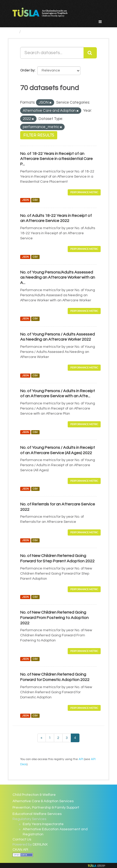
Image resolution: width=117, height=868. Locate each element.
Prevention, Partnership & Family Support (46, 808)
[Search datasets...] (52, 53)
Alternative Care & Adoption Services (43, 801)
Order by (27, 70)
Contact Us (22, 839)
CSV (35, 200)
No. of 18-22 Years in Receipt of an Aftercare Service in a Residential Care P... (56, 159)
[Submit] (90, 53)
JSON (25, 200)
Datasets (33, 32)
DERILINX (40, 845)
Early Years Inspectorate (43, 824)
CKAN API (20, 850)
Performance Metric (84, 192)
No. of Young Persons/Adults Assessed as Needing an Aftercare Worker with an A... (58, 278)
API (81, 759)
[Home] (15, 32)
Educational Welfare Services (37, 814)
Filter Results (39, 135)
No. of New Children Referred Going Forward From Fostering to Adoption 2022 (54, 618)
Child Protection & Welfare (34, 795)
